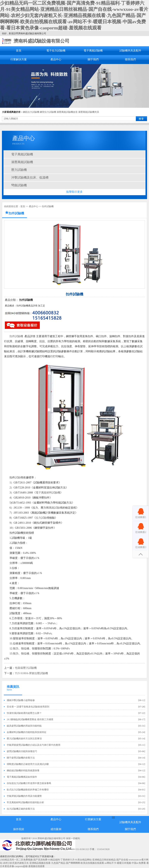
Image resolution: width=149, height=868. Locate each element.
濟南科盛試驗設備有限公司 (42, 41)
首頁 (19, 51)
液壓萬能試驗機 (22, 162)
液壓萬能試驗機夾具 (89, 112)
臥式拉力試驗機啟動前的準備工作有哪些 (28, 790)
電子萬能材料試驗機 (48, 493)
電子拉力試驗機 (56, 51)
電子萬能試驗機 (93, 51)
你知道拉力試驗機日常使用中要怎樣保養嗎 (29, 783)
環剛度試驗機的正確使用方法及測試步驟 (28, 764)
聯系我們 (130, 59)
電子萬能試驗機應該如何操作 (22, 777)
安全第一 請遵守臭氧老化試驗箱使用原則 (28, 707)
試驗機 (19, 478)
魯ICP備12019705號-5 (32, 849)
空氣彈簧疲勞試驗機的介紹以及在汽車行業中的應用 (34, 745)
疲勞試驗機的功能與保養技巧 (22, 751)
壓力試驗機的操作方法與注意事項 (24, 739)
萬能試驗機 (56, 508)
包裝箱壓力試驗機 (26, 668)
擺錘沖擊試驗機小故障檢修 (21, 700)
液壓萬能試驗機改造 (67, 112)
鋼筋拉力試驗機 (31, 112)
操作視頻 (19, 829)
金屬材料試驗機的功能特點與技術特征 (27, 732)
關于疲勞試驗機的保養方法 (21, 758)
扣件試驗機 (48, 206)
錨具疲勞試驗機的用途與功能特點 (24, 726)
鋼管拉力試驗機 (48, 112)
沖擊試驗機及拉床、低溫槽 (30, 177)
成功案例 (56, 829)
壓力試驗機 (19, 170)
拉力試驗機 (42, 518)
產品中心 (56, 59)
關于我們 (93, 59)
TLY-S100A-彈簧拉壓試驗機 (31, 673)
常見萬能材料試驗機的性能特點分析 (25, 802)
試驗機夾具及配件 (130, 51)
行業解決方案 (19, 59)
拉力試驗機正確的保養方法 (21, 809)
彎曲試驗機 (19, 185)
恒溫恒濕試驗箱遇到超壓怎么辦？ (24, 713)
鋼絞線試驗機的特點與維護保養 (23, 771)
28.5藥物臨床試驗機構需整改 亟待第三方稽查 (30, 719)
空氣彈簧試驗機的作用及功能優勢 (24, 796)
